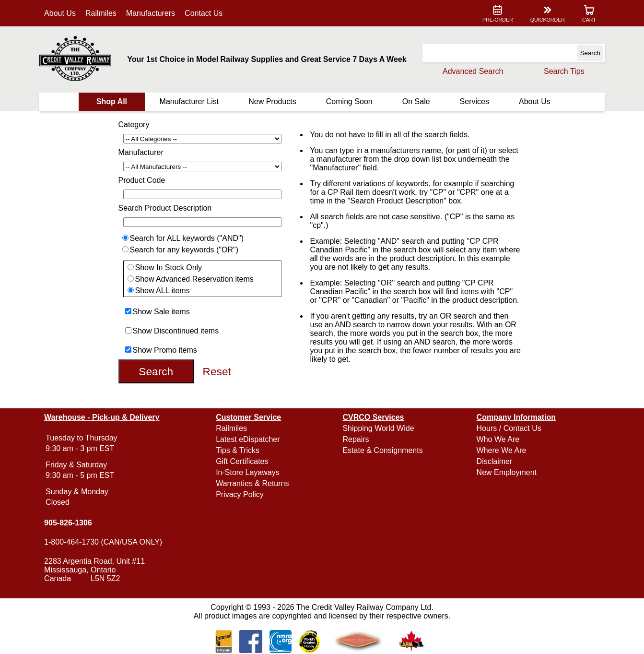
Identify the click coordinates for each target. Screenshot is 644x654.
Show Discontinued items (176, 331)
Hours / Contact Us (509, 428)
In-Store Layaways (248, 472)
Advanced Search (473, 71)
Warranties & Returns (252, 483)
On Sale (416, 101)
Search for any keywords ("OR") (184, 250)
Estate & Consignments (382, 450)
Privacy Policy (240, 494)
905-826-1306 (68, 523)
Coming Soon (349, 101)
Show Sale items (161, 312)
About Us (60, 13)
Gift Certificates (242, 461)
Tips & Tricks (238, 450)
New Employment (507, 472)
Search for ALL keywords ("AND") (187, 238)
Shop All (112, 101)
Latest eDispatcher (248, 439)
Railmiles (101, 13)
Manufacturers (151, 13)
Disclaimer (495, 461)
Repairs (356, 439)
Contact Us (204, 13)
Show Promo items (165, 350)
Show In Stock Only (169, 268)
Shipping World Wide (378, 428)
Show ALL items (163, 291)
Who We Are (498, 439)
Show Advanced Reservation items (194, 279)
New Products (272, 101)
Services (474, 101)
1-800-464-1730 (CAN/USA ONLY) (103, 542)
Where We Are (502, 450)
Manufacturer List (189, 101)
